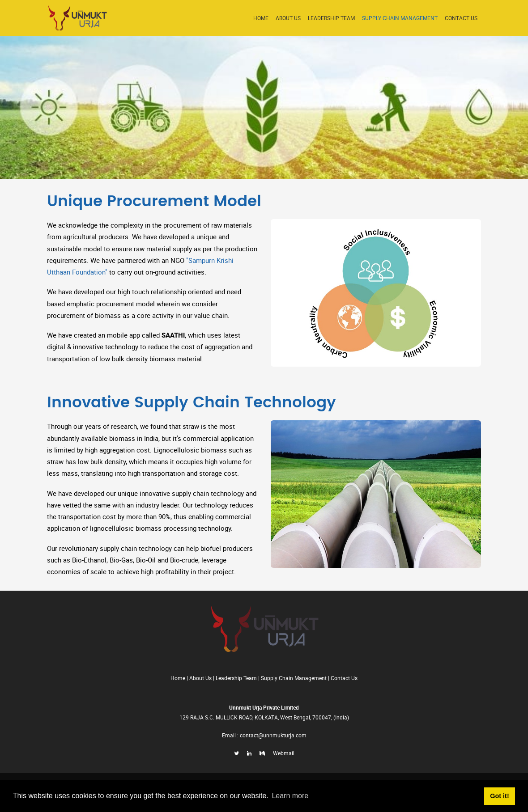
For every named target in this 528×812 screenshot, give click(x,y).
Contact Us (344, 678)
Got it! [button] (499, 796)
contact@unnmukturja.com (273, 735)
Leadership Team (331, 18)
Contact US (461, 18)
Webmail (284, 753)
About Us (288, 18)
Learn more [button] (290, 796)
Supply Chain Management (400, 18)
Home (261, 18)
